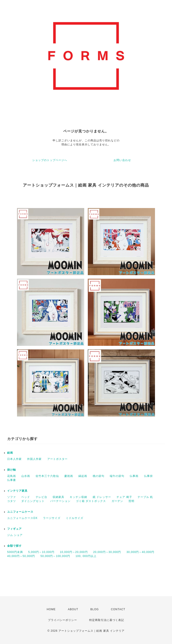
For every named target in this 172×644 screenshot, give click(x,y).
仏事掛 (148, 476)
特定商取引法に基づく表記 (107, 620)
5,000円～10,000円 (41, 552)
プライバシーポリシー (62, 620)
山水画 (26, 476)
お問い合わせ (122, 160)
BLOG (95, 609)
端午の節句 (117, 476)
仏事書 (12, 480)
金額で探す (14, 546)
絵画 (10, 453)
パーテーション (60, 501)
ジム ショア (15, 535)
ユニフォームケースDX (22, 518)
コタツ (12, 501)
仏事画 (134, 476)
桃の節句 (99, 476)
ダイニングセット (33, 501)
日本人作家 (14, 459)
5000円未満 (15, 552)
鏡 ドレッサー (102, 497)
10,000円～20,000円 (74, 552)
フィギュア (14, 529)
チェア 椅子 (124, 497)
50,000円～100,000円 (55, 556)
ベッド (26, 497)
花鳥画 (12, 476)
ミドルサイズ (75, 518)
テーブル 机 (145, 497)
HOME (51, 609)
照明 (131, 501)
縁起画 (83, 476)
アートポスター (57, 459)
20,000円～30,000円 (107, 552)
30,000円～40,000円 (140, 552)
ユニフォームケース (20, 512)
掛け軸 (12, 470)
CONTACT (118, 609)
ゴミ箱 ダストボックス (91, 501)
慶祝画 (69, 476)
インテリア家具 (17, 491)
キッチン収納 (78, 497)
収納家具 (58, 497)
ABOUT (73, 609)
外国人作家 (34, 459)
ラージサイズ (52, 518)
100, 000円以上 (86, 556)
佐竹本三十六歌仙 (47, 476)
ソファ (12, 497)
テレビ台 (41, 497)
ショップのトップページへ (50, 160)
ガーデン (117, 501)
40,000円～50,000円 (21, 556)
